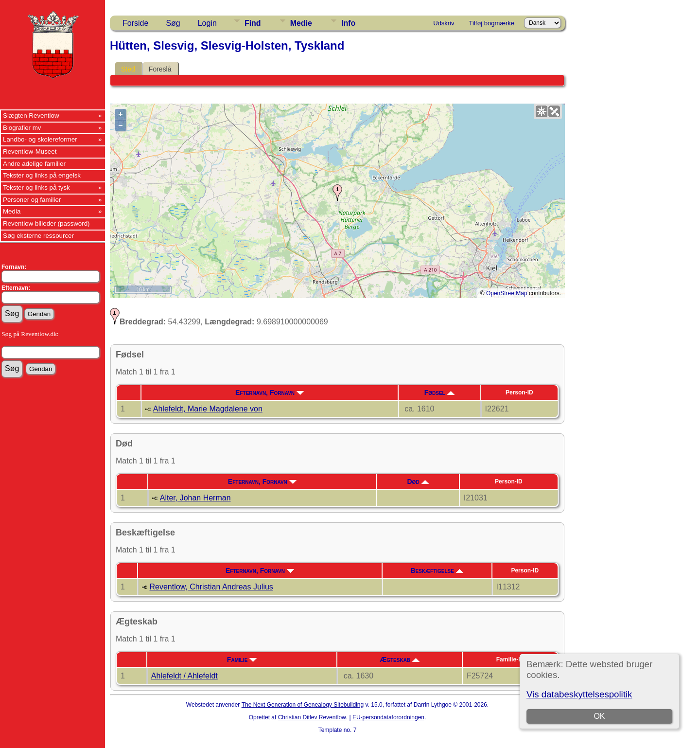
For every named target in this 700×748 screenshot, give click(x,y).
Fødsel (439, 392)
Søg (173, 23)
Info (348, 23)
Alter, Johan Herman (195, 498)
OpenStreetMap (507, 293)
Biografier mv (22, 128)
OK (599, 716)
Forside (135, 23)
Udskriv (444, 23)
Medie (301, 23)
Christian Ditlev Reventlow (312, 717)
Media (12, 211)
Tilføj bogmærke (492, 23)
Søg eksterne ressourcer (38, 236)
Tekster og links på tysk (36, 187)
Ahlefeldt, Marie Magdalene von (208, 409)
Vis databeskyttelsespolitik (579, 694)
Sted (128, 69)
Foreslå (160, 69)
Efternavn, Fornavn (270, 392)
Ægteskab (400, 659)
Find (253, 23)
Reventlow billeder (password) (46, 223)
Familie (242, 659)
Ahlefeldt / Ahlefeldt (184, 676)
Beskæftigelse (437, 570)
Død (418, 481)
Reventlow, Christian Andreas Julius (211, 587)
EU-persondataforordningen (388, 717)
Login (207, 23)
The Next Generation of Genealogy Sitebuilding (303, 705)
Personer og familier (32, 200)
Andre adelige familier (34, 164)
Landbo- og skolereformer (40, 139)
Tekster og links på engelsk (42, 175)
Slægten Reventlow (31, 116)
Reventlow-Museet (30, 151)
